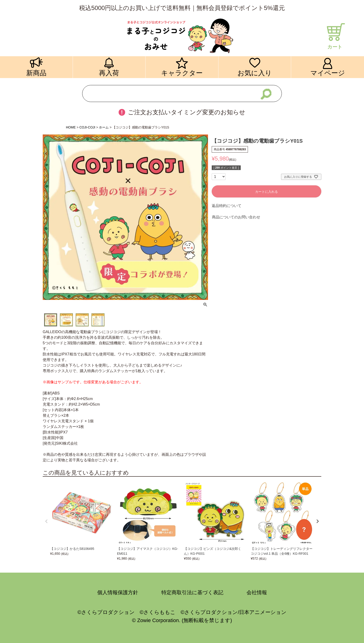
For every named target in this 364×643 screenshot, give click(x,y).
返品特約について (227, 206)
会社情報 (257, 592)
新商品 (36, 73)
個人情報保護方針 (118, 592)
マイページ (328, 73)
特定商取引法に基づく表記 (192, 592)
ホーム (104, 127)
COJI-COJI (87, 127)
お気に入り (255, 73)
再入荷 (109, 73)
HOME (71, 127)
